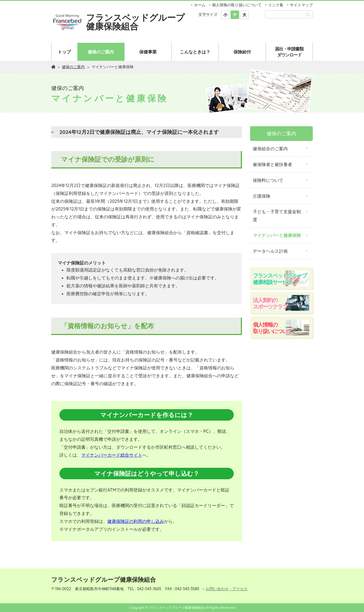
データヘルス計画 (270, 251)
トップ (64, 52)
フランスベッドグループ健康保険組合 (135, 22)
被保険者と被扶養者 (272, 164)
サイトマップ (301, 5)
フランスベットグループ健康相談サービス (280, 279)
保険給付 (242, 52)
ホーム (200, 5)
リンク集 (276, 5)
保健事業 (148, 52)
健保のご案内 (101, 52)
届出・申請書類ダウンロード (289, 52)
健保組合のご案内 (270, 149)
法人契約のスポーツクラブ (270, 303)
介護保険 (262, 196)
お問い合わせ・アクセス (227, 589)
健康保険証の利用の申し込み (136, 521)
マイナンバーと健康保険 (277, 235)
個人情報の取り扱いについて (237, 5)
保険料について (268, 180)
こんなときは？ (195, 52)
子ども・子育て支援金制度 (277, 215)
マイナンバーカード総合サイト (112, 455)
